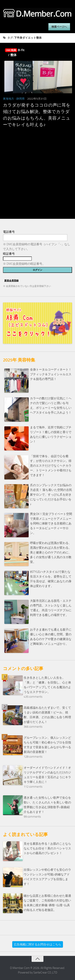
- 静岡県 (20, 99)
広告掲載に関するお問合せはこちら (37, 944)
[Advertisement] (37, 181)
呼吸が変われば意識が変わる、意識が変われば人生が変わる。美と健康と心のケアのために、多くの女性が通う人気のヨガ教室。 (51, 552)
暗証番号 (9, 254)
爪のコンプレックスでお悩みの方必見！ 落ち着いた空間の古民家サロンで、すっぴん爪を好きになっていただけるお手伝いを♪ (51, 495)
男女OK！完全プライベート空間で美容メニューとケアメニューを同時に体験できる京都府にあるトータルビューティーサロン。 (51, 523)
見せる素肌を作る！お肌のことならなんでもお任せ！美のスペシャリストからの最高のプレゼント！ (47, 848)
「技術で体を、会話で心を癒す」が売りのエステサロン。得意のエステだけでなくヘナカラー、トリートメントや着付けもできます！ (51, 466)
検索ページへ (59, 27)
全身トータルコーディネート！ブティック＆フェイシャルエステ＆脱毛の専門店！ (51, 374)
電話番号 (9, 232)
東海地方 (8, 99)
